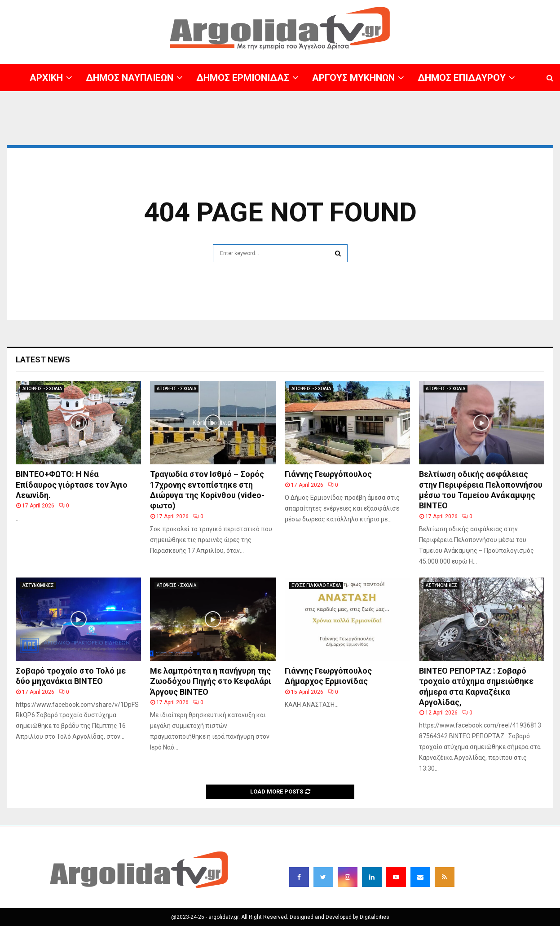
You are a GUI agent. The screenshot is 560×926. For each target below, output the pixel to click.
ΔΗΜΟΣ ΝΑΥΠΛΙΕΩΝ (130, 78)
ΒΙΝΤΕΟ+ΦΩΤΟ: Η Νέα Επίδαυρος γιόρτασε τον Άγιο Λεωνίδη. (72, 485)
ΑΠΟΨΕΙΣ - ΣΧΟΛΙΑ (42, 389)
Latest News (43, 359)
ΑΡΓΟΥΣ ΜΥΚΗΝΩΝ (353, 78)
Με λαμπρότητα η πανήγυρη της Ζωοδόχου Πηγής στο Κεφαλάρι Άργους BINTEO (211, 681)
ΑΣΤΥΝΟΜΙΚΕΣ (38, 585)
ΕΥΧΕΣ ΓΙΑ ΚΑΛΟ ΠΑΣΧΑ (316, 585)
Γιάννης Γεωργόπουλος (328, 474)
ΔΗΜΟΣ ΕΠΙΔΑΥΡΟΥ (462, 78)
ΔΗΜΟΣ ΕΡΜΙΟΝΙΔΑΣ (243, 78)
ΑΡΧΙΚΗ (46, 78)
